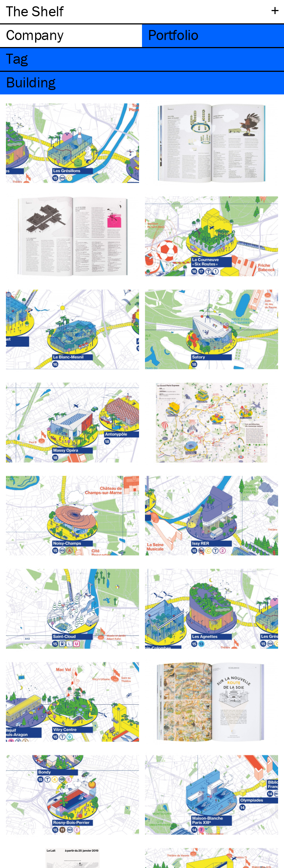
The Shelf (35, 11)
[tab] (71, 36)
